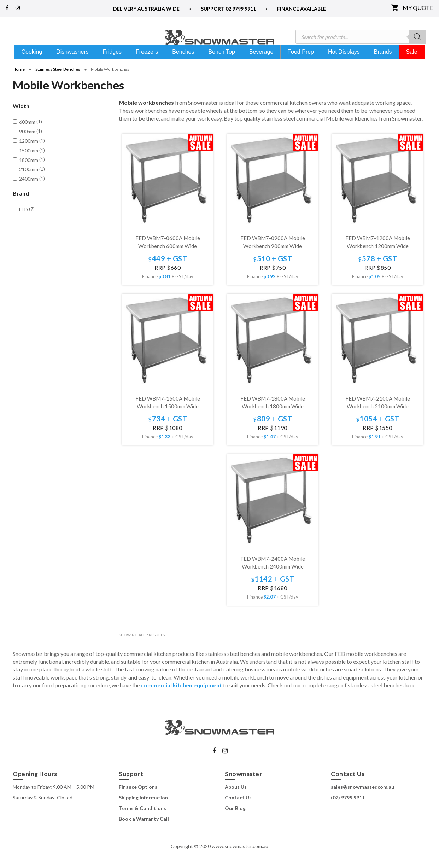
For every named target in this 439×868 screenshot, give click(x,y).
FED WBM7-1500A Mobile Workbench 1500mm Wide (168, 415)
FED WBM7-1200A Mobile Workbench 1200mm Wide (378, 254)
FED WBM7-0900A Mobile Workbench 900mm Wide (273, 254)
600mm (27, 134)
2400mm (29, 191)
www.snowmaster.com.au (240, 859)
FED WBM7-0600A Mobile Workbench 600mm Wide (168, 254)
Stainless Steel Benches (58, 81)
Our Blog (235, 820)
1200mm (29, 153)
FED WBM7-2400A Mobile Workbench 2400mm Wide (273, 575)
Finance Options (138, 799)
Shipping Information (143, 810)
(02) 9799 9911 (348, 810)
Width (21, 118)
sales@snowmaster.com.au (362, 799)
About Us (236, 799)
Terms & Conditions (142, 820)
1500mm (29, 163)
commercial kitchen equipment (182, 697)
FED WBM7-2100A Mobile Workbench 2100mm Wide (378, 415)
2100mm (29, 182)
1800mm (29, 172)
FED (24, 222)
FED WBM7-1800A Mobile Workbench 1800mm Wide (273, 415)
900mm (27, 144)
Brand (21, 206)
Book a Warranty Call (144, 831)
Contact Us (238, 810)
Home (19, 81)
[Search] (417, 37)
